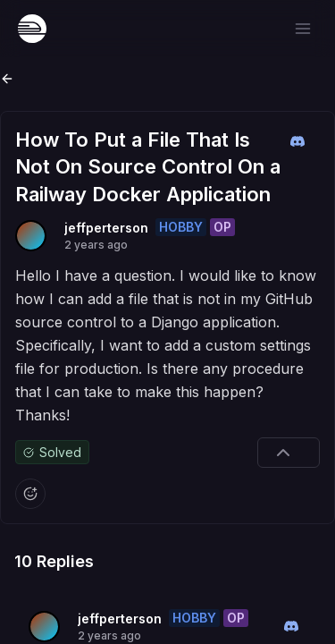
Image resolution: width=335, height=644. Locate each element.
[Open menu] (303, 29)
